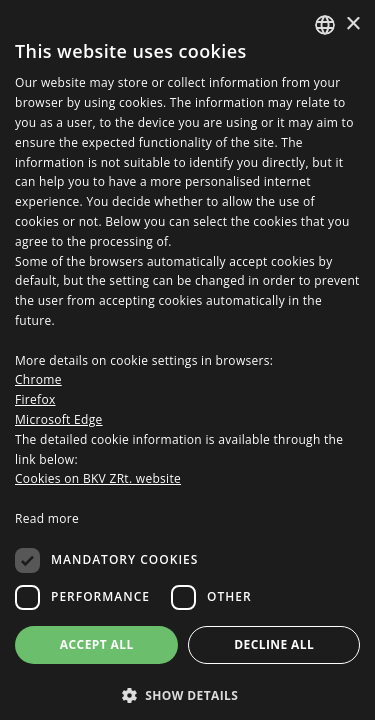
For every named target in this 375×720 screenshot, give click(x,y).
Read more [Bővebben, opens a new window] (47, 518)
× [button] (352, 24)
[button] (187, 695)
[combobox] (325, 25)
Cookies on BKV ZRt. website (98, 478)
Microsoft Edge (59, 419)
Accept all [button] (97, 644)
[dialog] (187, 360)
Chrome (38, 379)
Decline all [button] (274, 644)
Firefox (35, 399)
